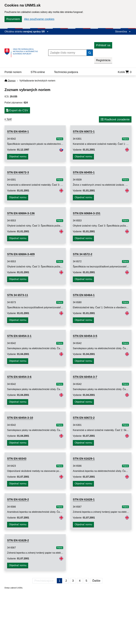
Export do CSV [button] (17, 110)
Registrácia (103, 60)
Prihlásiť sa (103, 45)
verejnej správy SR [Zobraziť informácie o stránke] (36, 32)
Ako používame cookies (39, 19)
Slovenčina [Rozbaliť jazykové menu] (123, 32)
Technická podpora (66, 72)
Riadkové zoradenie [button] (115, 119)
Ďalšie (96, 581)
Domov (10, 81)
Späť (9, 119)
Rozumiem (13, 19)
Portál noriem (13, 72)
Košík (125, 72)
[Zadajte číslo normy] (67, 53)
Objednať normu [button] (18, 156)
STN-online (38, 72)
